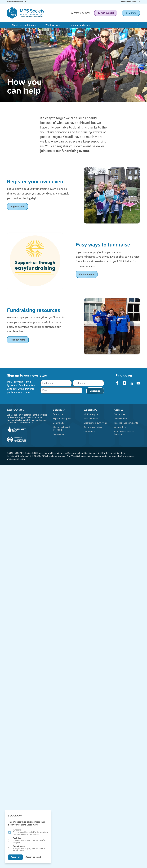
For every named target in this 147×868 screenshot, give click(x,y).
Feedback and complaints (126, 423)
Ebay (121, 257)
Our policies (120, 414)
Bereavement (59, 434)
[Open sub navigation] (24, 24)
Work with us (120, 427)
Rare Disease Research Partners (125, 433)
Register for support (62, 419)
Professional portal (131, 2)
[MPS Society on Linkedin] (131, 383)
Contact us (58, 414)
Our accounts (120, 419)
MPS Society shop (92, 414)
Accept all (15, 857)
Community (58, 423)
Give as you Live (105, 257)
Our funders (89, 432)
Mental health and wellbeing (61, 429)
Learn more (32, 825)
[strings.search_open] (136, 24)
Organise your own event (95, 423)
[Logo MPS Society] (25, 12)
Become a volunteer (93, 427)
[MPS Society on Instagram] (124, 383)
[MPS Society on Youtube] (138, 383)
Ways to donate (91, 419)
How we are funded (16, 2)
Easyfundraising (85, 257)
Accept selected (33, 857)
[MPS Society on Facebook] (117, 383)
